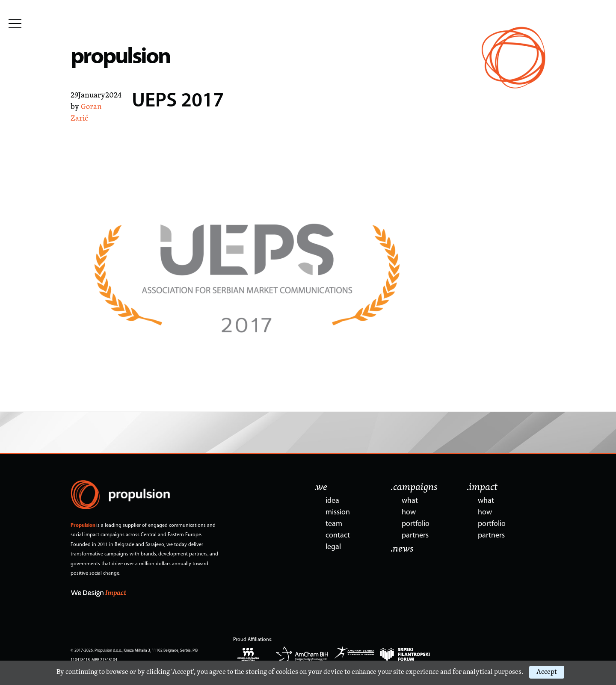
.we (321, 487)
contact (338, 536)
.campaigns (414, 487)
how (409, 512)
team (334, 524)
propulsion (120, 58)
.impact (482, 487)
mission (338, 512)
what (410, 501)
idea (332, 501)
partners (415, 536)
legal (333, 547)
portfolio (416, 524)
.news (402, 549)
